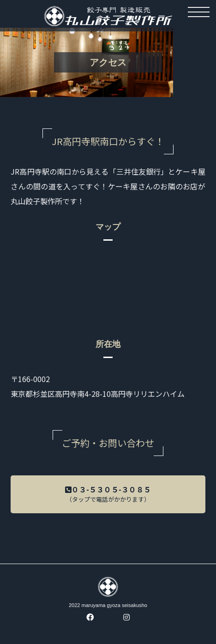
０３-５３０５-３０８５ (108, 496)
